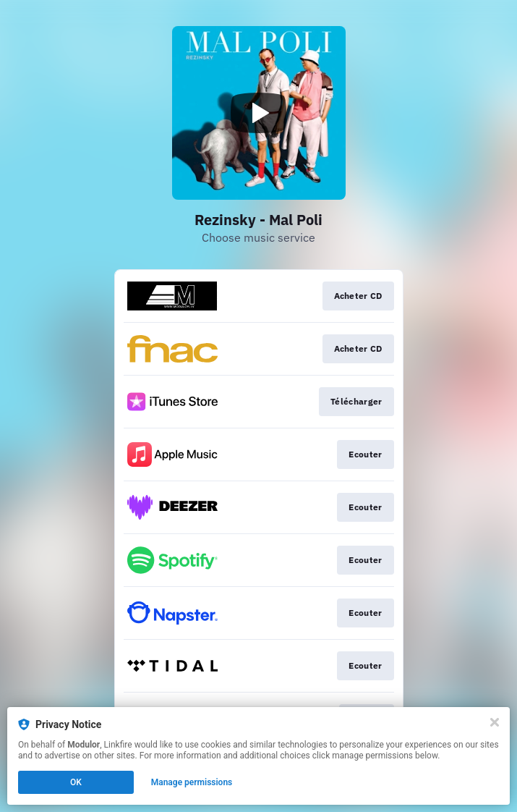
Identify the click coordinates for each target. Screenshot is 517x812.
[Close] (495, 722)
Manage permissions (192, 782)
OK (76, 782)
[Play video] (259, 113)
